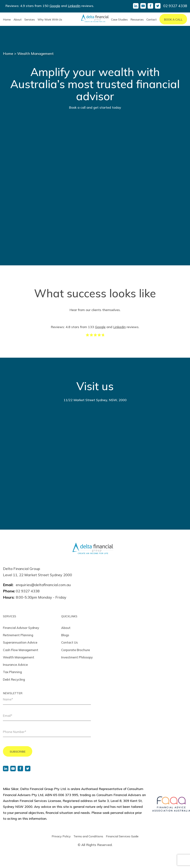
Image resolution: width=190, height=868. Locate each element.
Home (7, 20)
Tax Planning (12, 672)
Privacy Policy (61, 836)
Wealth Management (19, 657)
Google (55, 6)
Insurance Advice (15, 665)
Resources (137, 20)
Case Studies (119, 20)
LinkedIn (74, 6)
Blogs (65, 635)
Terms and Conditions (88, 836)
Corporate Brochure (76, 650)
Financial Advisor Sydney (21, 628)
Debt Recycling (14, 679)
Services (30, 20)
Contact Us (69, 642)
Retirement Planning (18, 635)
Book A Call (173, 20)
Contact (152, 20)
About (18, 20)
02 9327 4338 (175, 6)
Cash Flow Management (21, 650)
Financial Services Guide (122, 836)
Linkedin (119, 327)
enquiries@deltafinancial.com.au (43, 585)
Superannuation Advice (20, 642)
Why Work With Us (50, 20)
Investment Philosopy (77, 657)
